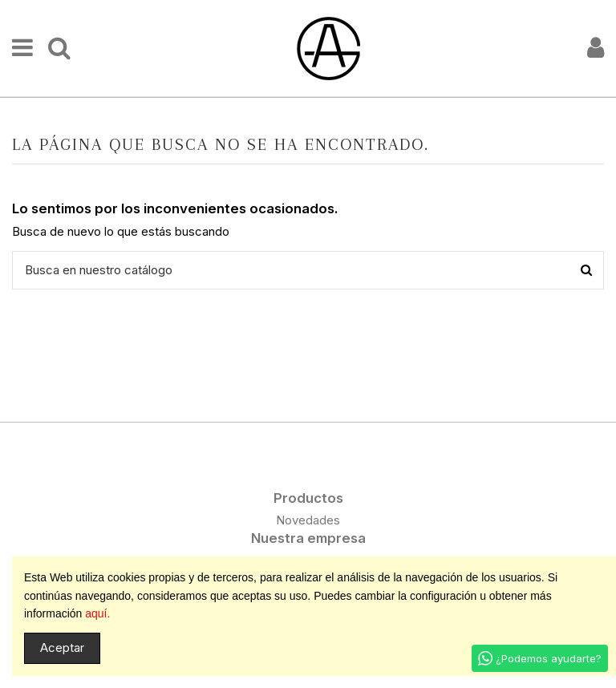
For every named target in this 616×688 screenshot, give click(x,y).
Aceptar (62, 648)
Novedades (308, 520)
